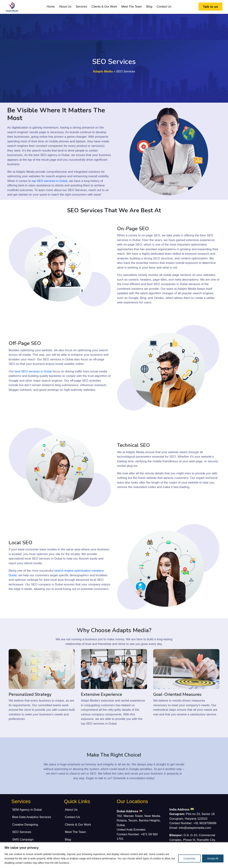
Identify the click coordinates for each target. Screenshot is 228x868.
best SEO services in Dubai (33, 371)
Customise (189, 858)
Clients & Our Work (104, 7)
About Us (65, 7)
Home (51, 7)
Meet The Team (132, 7)
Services (81, 7)
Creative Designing (25, 825)
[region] (114, 855)
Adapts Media (103, 71)
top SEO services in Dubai (49, 181)
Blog (149, 7)
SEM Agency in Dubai (27, 810)
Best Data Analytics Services (32, 817)
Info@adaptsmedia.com (195, 828)
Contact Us (164, 7)
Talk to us (210, 7)
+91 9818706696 (205, 823)
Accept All (213, 858)
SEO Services (22, 832)
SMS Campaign (23, 840)
